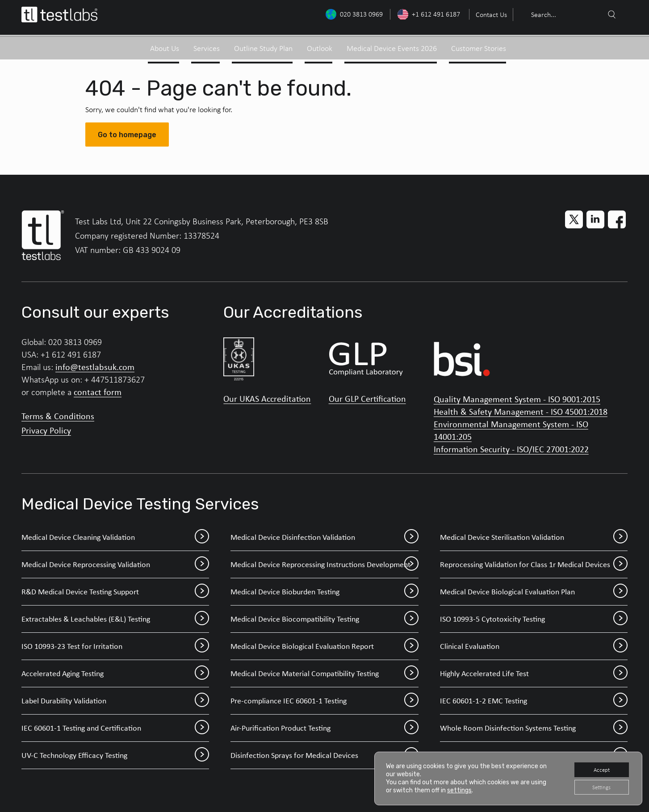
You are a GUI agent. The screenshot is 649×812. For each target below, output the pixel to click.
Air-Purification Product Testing (324, 728)
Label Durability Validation (115, 701)
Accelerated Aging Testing (115, 673)
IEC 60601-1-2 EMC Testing (534, 701)
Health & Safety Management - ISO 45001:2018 (521, 411)
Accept (599, 768)
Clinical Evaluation (534, 646)
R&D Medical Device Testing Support (115, 592)
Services (207, 46)
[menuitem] (490, 14)
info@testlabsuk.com (95, 367)
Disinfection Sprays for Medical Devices (324, 755)
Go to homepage (127, 135)
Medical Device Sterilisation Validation (534, 537)
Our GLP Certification (367, 399)
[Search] (611, 15)
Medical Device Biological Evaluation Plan (534, 592)
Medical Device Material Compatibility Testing (324, 673)
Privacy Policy (46, 430)
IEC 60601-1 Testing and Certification (115, 728)
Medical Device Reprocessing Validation (115, 564)
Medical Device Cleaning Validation (115, 537)
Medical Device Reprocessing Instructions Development (324, 564)
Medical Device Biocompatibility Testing (324, 619)
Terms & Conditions (58, 416)
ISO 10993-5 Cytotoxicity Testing (534, 619)
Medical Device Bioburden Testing (324, 592)
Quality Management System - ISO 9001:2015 (517, 399)
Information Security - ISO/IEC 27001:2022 (511, 449)
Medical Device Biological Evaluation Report (324, 646)
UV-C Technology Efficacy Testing (115, 755)
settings (459, 789)
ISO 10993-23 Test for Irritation (115, 646)
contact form (98, 392)
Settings (599, 786)
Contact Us (491, 15)
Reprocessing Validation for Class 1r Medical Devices (534, 564)
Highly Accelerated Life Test (534, 673)
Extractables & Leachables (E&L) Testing (115, 619)
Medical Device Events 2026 (392, 46)
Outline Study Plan (263, 46)
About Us (165, 46)
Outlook (320, 46)
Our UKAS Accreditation (267, 399)
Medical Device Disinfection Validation (324, 537)
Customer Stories (479, 46)
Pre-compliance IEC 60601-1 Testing (324, 701)
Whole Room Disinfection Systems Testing (534, 728)
